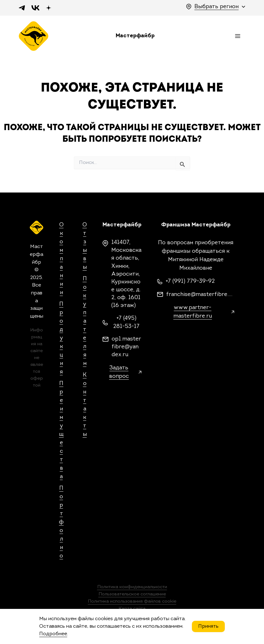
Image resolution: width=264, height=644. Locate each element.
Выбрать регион (216, 7)
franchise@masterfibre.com (200, 296)
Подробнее (53, 634)
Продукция (61, 339)
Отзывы (85, 247)
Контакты (85, 406)
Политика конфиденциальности (132, 588)
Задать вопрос (119, 374)
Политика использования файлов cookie (132, 602)
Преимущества (61, 431)
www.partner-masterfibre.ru (193, 314)
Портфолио (61, 523)
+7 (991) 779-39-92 (190, 283)
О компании (61, 260)
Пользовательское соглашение (132, 595)
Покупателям (85, 322)
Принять (208, 626)
